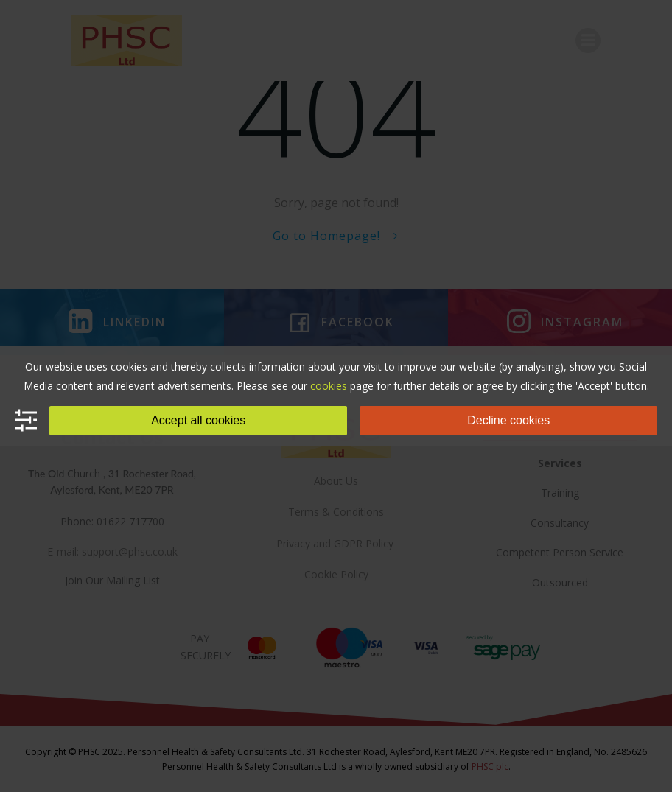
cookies (329, 386)
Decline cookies (508, 420)
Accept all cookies (198, 420)
